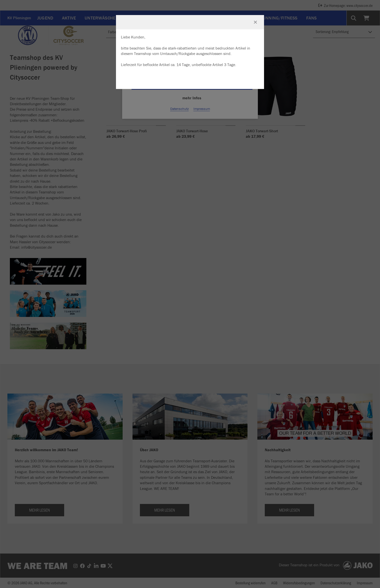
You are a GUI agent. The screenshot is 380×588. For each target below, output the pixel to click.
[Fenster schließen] (255, 22)
